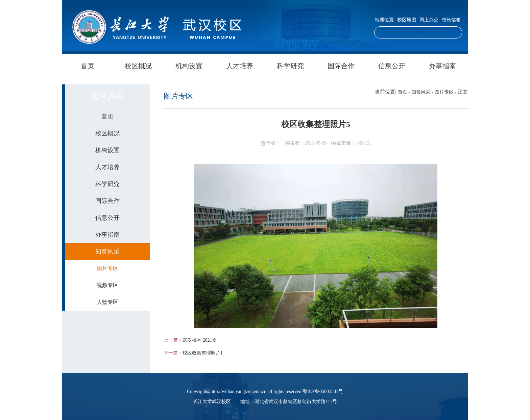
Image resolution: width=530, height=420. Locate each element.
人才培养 (240, 66)
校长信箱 (451, 20)
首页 (88, 66)
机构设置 (189, 66)
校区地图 (407, 20)
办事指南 (442, 66)
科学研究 (290, 66)
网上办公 (429, 20)
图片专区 (444, 92)
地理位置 (384, 20)
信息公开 (392, 66)
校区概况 (138, 66)
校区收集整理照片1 (203, 353)
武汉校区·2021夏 (200, 340)
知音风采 (421, 92)
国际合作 (341, 66)
